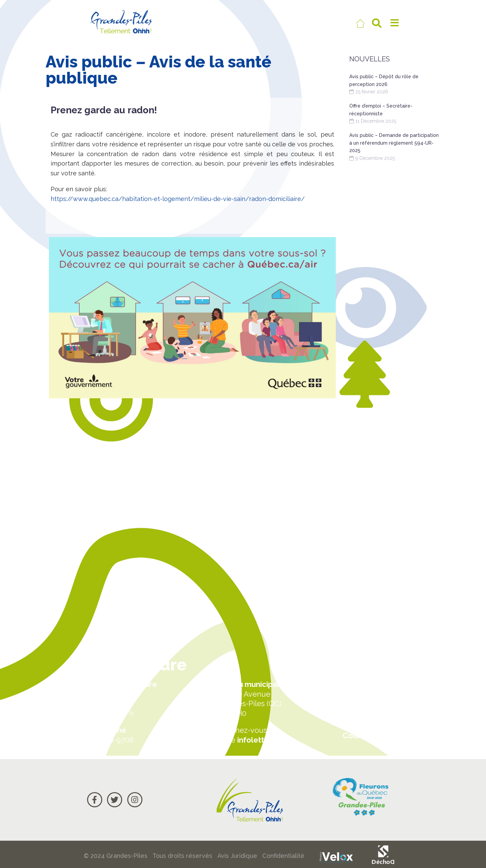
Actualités (362, 684)
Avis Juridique (237, 856)
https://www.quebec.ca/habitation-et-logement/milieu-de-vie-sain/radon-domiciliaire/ (178, 199)
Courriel (358, 735)
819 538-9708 (110, 740)
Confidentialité (283, 856)
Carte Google (368, 710)
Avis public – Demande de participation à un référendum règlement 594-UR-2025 (394, 143)
